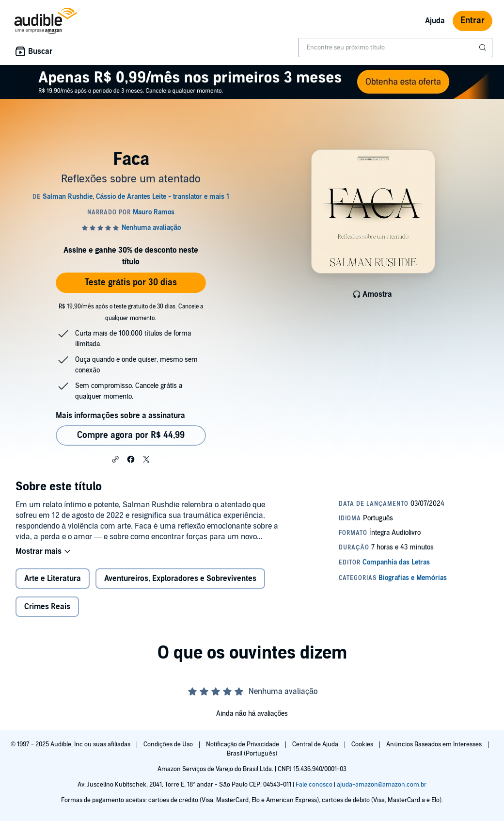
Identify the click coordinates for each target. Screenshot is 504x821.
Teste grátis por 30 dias (131, 282)
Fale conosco (314, 785)
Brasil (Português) (252, 754)
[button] (115, 459)
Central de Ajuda (316, 744)
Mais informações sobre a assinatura (120, 416)
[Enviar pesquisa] (484, 48)
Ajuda (435, 21)
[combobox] (395, 48)
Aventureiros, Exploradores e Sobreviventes (180, 579)
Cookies (363, 744)
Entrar (472, 21)
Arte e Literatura (53, 579)
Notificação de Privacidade (244, 744)
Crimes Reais (47, 607)
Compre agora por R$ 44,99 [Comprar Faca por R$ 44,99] (131, 435)
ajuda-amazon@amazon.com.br (382, 785)
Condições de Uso (169, 744)
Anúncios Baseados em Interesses (434, 744)
